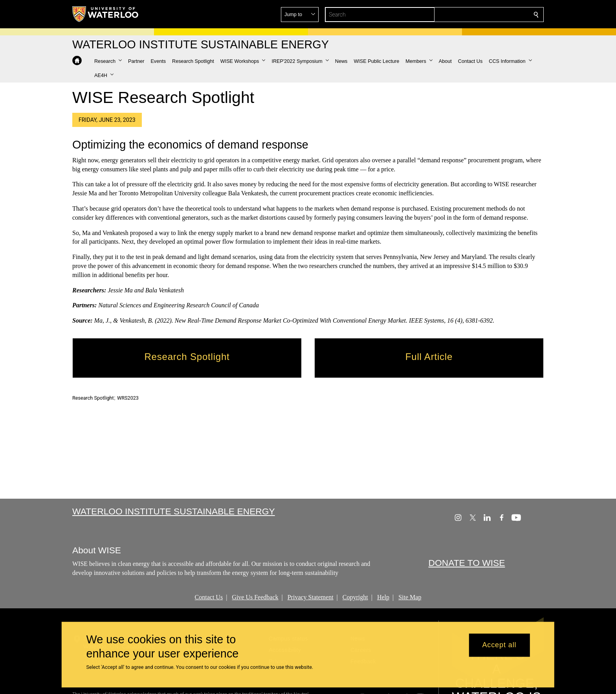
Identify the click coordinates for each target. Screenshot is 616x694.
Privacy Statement (311, 597)
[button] (479, 15)
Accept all (499, 645)
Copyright (355, 597)
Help (383, 597)
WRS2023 (128, 398)
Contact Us (209, 597)
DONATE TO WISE (467, 563)
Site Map (410, 597)
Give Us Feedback (255, 597)
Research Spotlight (93, 398)
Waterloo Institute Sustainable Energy (174, 511)
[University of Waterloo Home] (106, 14)
